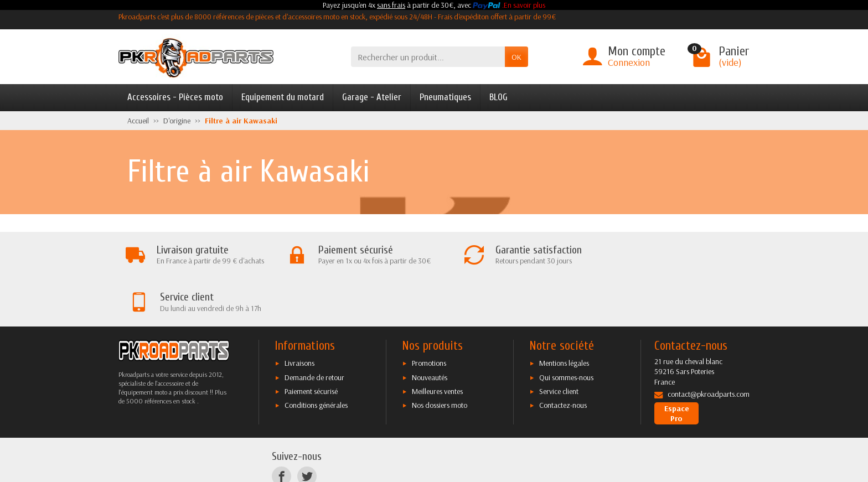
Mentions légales (564, 316)
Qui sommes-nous (566, 330)
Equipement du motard (283, 97)
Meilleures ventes (437, 344)
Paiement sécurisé (311, 344)
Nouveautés (430, 330)
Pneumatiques (445, 97)
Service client (559, 344)
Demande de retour (314, 330)
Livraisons (299, 316)
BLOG (498, 97)
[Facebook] (281, 429)
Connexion (629, 62)
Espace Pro (677, 366)
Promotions (429, 316)
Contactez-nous (563, 358)
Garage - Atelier (372, 97)
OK (516, 57)
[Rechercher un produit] (428, 57)
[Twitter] (307, 429)
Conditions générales (316, 358)
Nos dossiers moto (440, 358)
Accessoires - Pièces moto (175, 97)
